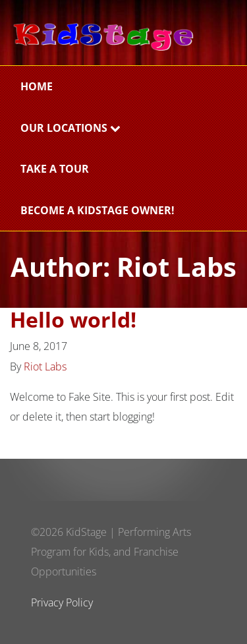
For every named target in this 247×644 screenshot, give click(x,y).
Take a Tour (55, 169)
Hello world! (73, 319)
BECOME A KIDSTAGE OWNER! (97, 210)
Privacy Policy (62, 602)
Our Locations (70, 128)
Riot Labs (45, 366)
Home (37, 86)
